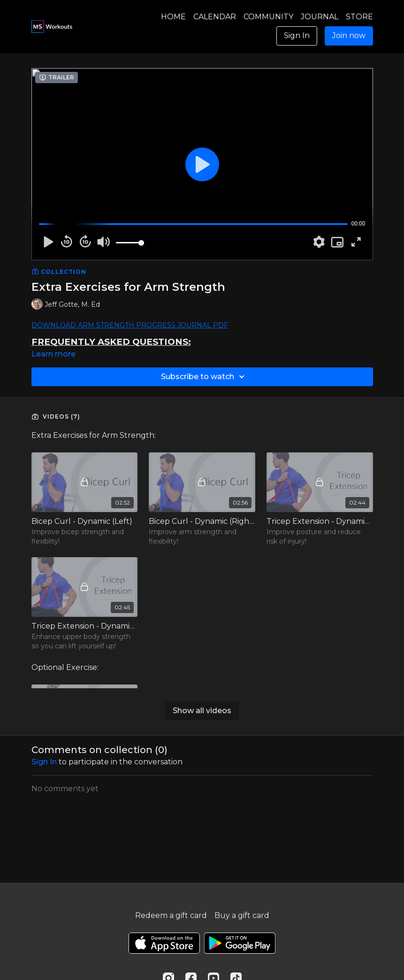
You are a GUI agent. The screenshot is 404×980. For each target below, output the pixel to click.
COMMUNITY (268, 17)
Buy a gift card (242, 915)
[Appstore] (164, 943)
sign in (44, 762)
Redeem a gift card (171, 915)
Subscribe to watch (204, 377)
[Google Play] (240, 943)
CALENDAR (215, 17)
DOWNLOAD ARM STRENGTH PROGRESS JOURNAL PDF (130, 325)
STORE (359, 17)
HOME (173, 17)
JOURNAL (320, 17)
